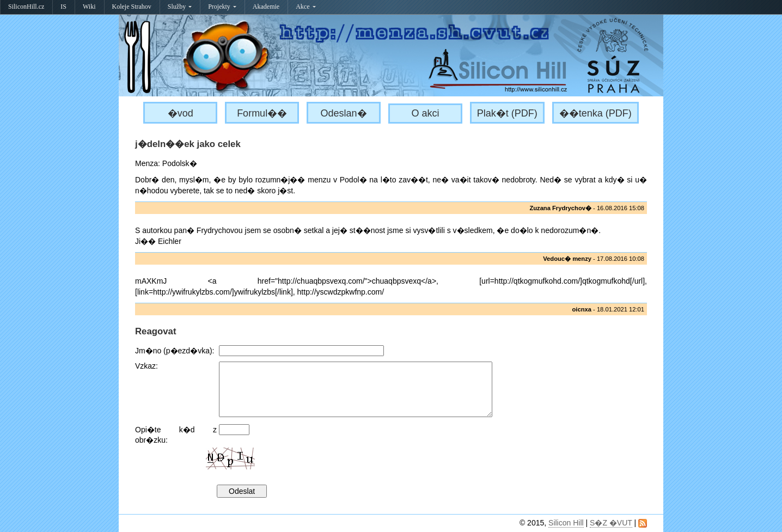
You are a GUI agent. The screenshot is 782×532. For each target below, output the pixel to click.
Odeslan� (344, 113)
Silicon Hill (566, 523)
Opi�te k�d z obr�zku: (176, 435)
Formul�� (262, 113)
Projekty (222, 7)
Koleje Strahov (132, 7)
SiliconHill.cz (26, 7)
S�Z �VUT (611, 523)
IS (63, 7)
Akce (306, 7)
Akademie (266, 7)
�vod (181, 113)
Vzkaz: (146, 366)
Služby (180, 7)
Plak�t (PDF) (507, 113)
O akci (425, 113)
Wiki (89, 7)
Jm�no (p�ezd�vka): (175, 351)
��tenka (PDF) (595, 113)
